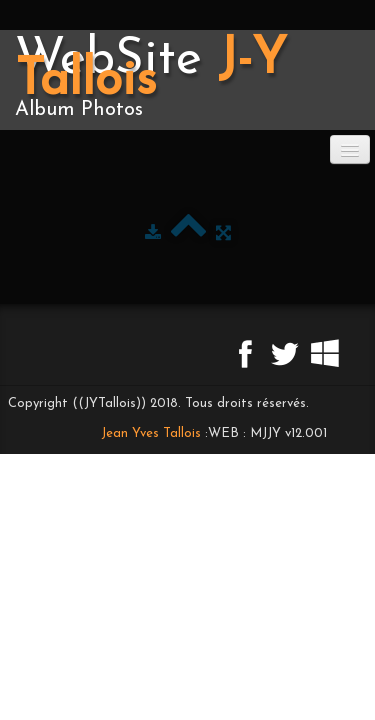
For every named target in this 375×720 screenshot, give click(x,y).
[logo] (187, 80)
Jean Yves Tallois (151, 433)
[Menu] (350, 149)
